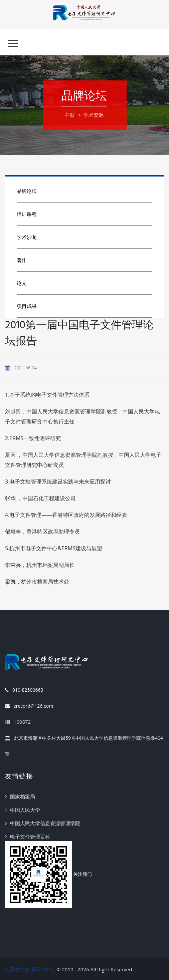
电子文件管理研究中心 (30, 969)
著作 (22, 260)
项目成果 (27, 306)
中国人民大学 (25, 810)
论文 (22, 283)
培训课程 (27, 214)
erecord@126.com (29, 706)
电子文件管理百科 (30, 837)
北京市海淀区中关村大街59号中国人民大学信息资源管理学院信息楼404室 (84, 744)
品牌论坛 (27, 191)
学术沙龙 (27, 237)
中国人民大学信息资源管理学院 (45, 823)
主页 (69, 115)
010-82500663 (24, 690)
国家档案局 (23, 796)
